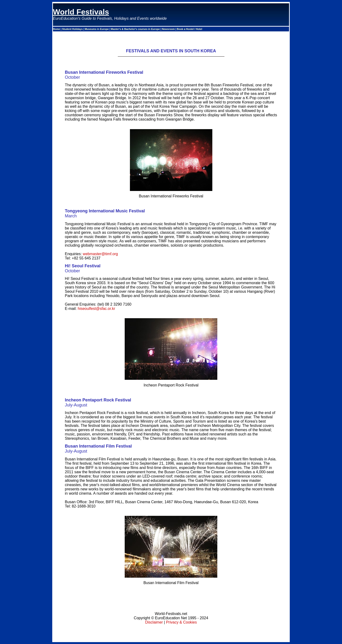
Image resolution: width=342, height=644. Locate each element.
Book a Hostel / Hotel (190, 29)
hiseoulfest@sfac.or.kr (96, 309)
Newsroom (169, 29)
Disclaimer (154, 622)
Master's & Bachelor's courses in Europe (136, 29)
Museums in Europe (97, 29)
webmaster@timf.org (100, 254)
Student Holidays (73, 29)
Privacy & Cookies (181, 622)
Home (57, 29)
